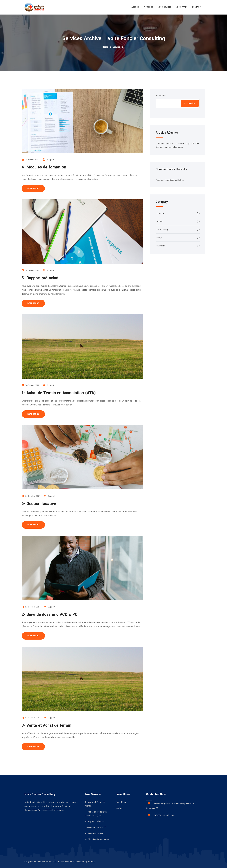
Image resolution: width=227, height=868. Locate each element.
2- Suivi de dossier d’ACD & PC (49, 615)
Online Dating (162, 230)
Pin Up (159, 238)
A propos (149, 7)
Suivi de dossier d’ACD (96, 828)
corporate (160, 213)
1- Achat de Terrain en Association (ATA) (59, 393)
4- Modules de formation (44, 167)
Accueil (135, 7)
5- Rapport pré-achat (40, 278)
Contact (196, 7)
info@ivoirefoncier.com (165, 815)
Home (105, 47)
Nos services (165, 7)
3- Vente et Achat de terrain (46, 725)
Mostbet (159, 221)
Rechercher (161, 95)
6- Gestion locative (39, 504)
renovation (161, 246)
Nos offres (182, 7)
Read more (33, 188)
